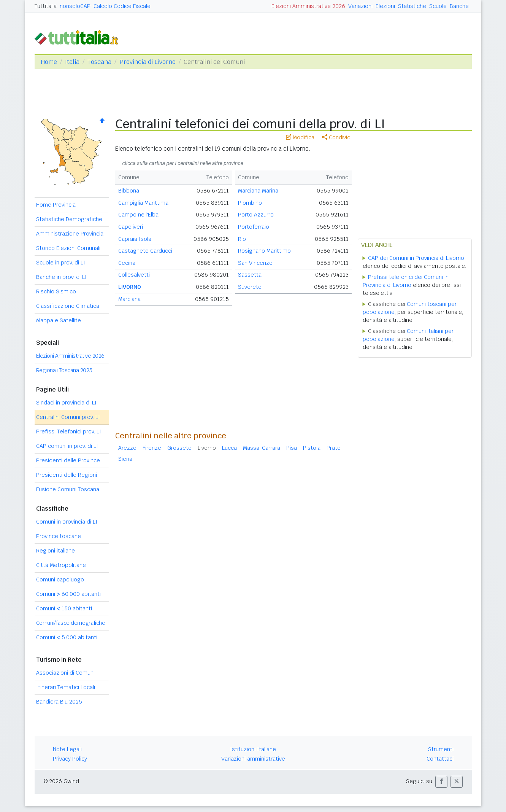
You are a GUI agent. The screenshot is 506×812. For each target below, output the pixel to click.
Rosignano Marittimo (264, 251)
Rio (242, 239)
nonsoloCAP (75, 6)
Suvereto (250, 287)
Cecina (127, 263)
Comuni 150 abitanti (64, 608)
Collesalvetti (134, 275)
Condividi (337, 137)
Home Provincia (56, 205)
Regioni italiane (56, 551)
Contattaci (440, 759)
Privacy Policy (70, 759)
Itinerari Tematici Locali (66, 687)
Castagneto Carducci (145, 251)
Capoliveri (131, 227)
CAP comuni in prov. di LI (67, 446)
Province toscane (59, 536)
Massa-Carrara (262, 448)
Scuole (438, 6)
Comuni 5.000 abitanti (67, 637)
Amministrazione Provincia (70, 234)
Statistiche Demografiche (69, 219)
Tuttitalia (46, 6)
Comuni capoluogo (60, 580)
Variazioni (360, 6)
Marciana (129, 299)
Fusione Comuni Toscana (68, 489)
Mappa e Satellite (59, 320)
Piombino (250, 203)
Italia (72, 62)
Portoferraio (254, 227)
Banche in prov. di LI (61, 277)
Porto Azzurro (256, 215)
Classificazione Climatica (68, 306)
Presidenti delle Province (68, 460)
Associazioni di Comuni (65, 673)
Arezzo (127, 448)
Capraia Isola (135, 239)
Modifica (300, 137)
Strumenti (441, 749)
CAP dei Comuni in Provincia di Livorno (416, 258)
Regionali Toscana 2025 (64, 370)
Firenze (152, 448)
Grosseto (179, 448)
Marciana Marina (258, 191)
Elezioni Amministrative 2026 (308, 6)
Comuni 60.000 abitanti (68, 594)
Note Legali (67, 749)
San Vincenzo (255, 263)
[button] (441, 782)
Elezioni (385, 6)
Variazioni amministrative (253, 759)
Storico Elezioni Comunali (68, 248)
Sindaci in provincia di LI (66, 403)
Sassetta (250, 275)
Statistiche (412, 6)
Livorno (207, 448)
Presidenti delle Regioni (67, 475)
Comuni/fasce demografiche (71, 623)
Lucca (229, 448)
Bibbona (129, 191)
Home (49, 62)
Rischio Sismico (56, 291)
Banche (459, 6)
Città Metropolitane (61, 565)
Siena (125, 459)
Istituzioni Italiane (253, 749)
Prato (334, 448)
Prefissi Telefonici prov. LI (69, 431)
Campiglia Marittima (143, 203)
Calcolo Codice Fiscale (122, 6)
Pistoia (312, 448)
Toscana (99, 62)
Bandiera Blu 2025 (59, 702)
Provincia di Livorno (148, 62)
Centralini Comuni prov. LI (68, 417)
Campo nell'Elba (138, 215)
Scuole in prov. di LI (61, 263)
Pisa (292, 448)
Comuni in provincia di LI (67, 522)
